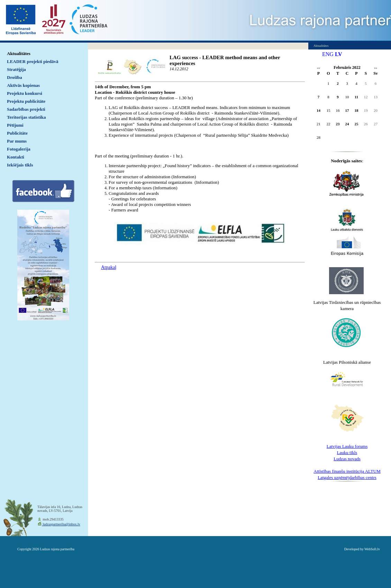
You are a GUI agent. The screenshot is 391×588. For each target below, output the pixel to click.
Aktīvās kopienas (23, 85)
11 (356, 97)
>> (376, 68)
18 (357, 110)
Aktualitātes (19, 53)
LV (339, 54)
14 (319, 110)
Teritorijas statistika (26, 117)
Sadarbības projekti (26, 109)
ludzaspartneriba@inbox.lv (61, 524)
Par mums (17, 141)
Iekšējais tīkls (20, 165)
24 (347, 124)
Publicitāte (17, 133)
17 (347, 110)
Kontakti (16, 157)
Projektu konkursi (25, 93)
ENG (328, 54)
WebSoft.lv (372, 549)
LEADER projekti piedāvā (33, 61)
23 (338, 124)
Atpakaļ (109, 267)
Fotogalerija (19, 149)
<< (319, 68)
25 (357, 124)
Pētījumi (15, 125)
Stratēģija (16, 69)
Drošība (15, 77)
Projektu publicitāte (26, 101)
